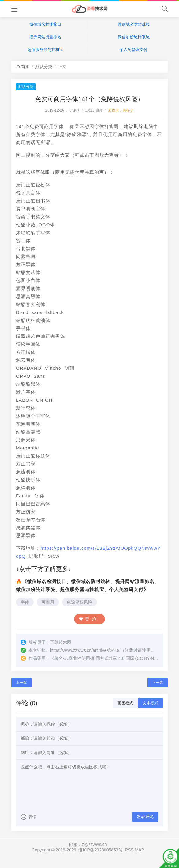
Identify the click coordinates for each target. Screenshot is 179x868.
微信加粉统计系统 (134, 37)
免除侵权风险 (79, 602)
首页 (25, 67)
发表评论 (145, 816)
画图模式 (125, 703)
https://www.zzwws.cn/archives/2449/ (85, 650)
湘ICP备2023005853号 (100, 850)
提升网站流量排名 (45, 37)
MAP (139, 850)
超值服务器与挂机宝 (46, 50)
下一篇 (158, 683)
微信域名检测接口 (45, 24)
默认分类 (44, 67)
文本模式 (150, 703)
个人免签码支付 (133, 50)
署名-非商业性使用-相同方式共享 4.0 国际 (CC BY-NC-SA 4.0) (113, 658)
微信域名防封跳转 (134, 24)
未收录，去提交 (121, 110)
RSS (129, 850)
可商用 (48, 602)
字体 (25, 602)
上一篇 (21, 683)
